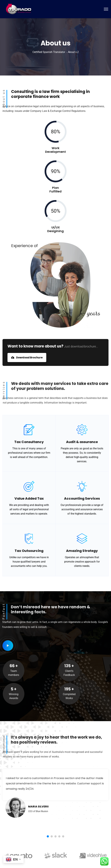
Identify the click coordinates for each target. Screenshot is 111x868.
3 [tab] (55, 836)
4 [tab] (59, 836)
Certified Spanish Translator (49, 52)
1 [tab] (48, 836)
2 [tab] (52, 836)
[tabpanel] (55, 798)
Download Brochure (27, 358)
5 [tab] (63, 836)
